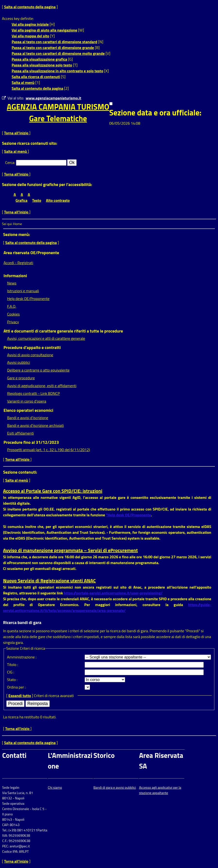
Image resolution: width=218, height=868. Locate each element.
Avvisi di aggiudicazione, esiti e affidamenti (42, 386)
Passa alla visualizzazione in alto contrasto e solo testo (57, 71)
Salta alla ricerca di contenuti (36, 77)
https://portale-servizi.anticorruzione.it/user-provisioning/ (113, 593)
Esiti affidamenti (20, 433)
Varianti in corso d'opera (27, 401)
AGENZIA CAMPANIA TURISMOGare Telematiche (58, 113)
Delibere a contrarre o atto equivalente (38, 370)
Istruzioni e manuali (23, 291)
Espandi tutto (20, 696)
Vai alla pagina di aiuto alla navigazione (44, 30)
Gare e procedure (21, 378)
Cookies (13, 314)
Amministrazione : (22, 657)
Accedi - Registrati (18, 263)
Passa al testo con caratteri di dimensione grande (53, 48)
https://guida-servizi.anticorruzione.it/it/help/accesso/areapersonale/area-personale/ (107, 608)
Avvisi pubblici (18, 362)
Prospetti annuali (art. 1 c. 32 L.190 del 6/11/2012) (48, 450)
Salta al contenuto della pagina (30, 7)
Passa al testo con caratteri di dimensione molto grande (58, 53)
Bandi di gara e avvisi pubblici (115, 787)
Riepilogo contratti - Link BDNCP (33, 393)
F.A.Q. (12, 306)
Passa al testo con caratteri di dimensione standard (54, 42)
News (12, 283)
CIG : (11, 672)
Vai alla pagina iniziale (30, 24)
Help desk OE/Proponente (28, 299)
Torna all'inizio (17, 133)
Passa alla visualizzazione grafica (39, 59)
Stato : (12, 680)
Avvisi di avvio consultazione (30, 355)
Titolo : (12, 665)
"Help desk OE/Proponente (129, 515)
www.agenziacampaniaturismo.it (53, 98)
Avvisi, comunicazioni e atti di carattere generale (46, 338)
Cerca (10, 162)
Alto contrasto (58, 200)
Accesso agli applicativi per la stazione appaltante (160, 790)
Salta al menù (23, 82)
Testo (37, 200)
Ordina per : (16, 687)
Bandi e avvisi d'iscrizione (28, 418)
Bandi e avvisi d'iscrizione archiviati (35, 425)
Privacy (13, 322)
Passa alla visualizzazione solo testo (42, 65)
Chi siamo (55, 787)
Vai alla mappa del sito (30, 36)
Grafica (21, 200)
